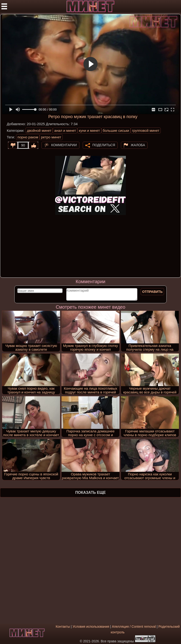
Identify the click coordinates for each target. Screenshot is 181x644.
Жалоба (138, 145)
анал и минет (65, 130)
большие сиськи (116, 130)
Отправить (152, 292)
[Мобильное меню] (4, 6)
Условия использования (91, 627)
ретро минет (51, 137)
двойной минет (39, 130)
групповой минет (146, 130)
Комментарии (64, 145)
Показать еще (90, 493)
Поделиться (104, 145)
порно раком (28, 137)
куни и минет (89, 130)
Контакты (63, 627)
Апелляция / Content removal (134, 627)
